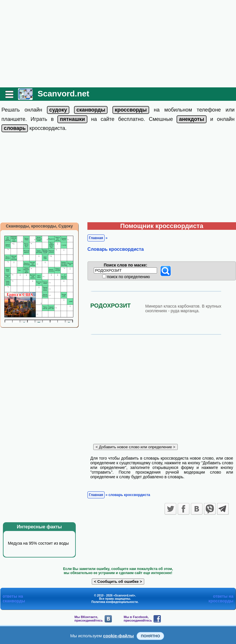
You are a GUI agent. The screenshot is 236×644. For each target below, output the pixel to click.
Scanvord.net (63, 94)
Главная (96, 238)
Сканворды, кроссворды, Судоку (39, 226)
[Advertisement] (118, 44)
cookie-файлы (119, 636)
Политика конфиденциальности (115, 602)
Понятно (150, 636)
